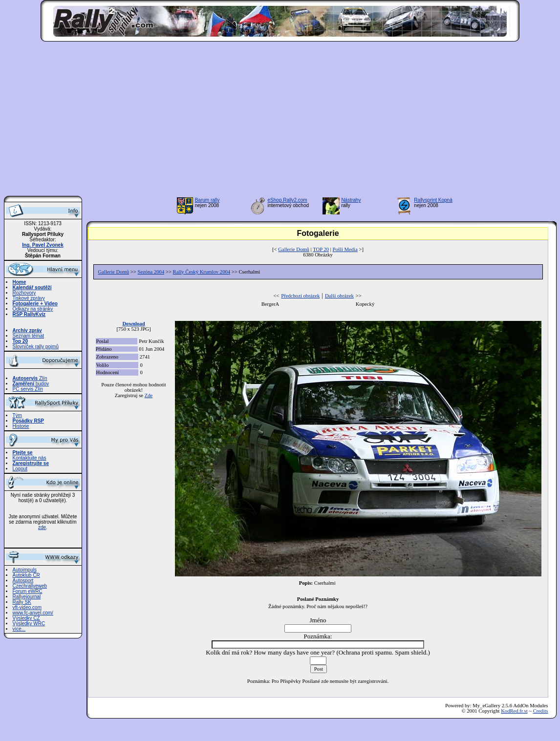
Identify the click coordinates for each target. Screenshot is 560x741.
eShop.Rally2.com (288, 200)
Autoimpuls (25, 570)
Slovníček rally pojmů (36, 347)
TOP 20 (321, 249)
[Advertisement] (280, 122)
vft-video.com (27, 607)
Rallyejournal (27, 597)
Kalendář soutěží (32, 287)
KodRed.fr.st (514, 711)
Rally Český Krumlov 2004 (202, 272)
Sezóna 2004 (151, 272)
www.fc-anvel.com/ (33, 613)
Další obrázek (339, 296)
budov (31, 384)
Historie (21, 426)
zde (42, 527)
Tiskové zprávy (29, 298)
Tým (17, 415)
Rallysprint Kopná (433, 200)
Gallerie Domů (294, 249)
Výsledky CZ (26, 618)
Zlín (30, 378)
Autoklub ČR (26, 575)
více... (19, 629)
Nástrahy (351, 200)
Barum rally (207, 200)
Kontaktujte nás (30, 458)
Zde (149, 395)
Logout (20, 469)
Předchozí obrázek (300, 296)
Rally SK (22, 602)
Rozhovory (24, 293)
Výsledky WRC (29, 624)
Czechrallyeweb (30, 586)
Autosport (23, 581)
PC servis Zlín (28, 389)
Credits (541, 711)
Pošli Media (345, 249)
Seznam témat (28, 336)
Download (133, 324)
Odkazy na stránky (33, 309)
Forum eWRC (28, 591)
